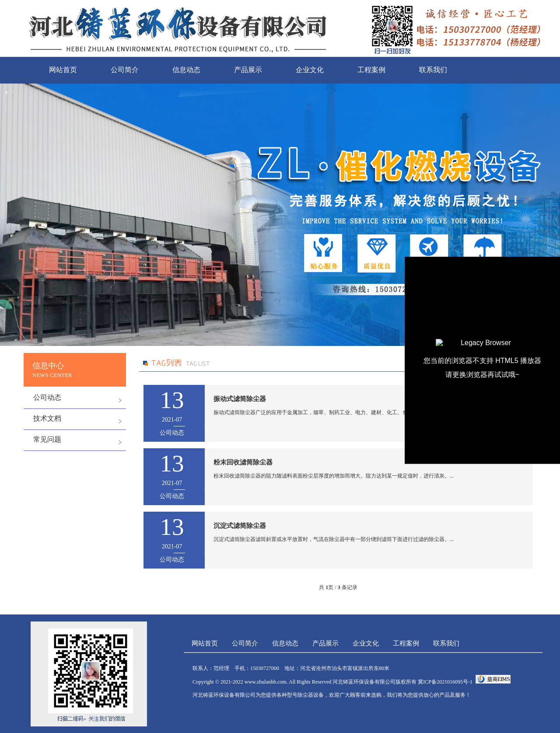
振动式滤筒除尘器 (240, 399)
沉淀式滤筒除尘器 (240, 526)
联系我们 (433, 70)
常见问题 (47, 439)
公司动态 (47, 397)
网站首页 (63, 70)
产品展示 (248, 70)
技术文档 (47, 418)
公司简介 (125, 70)
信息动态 (186, 70)
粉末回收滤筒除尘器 (243, 462)
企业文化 (310, 70)
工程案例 (371, 70)
